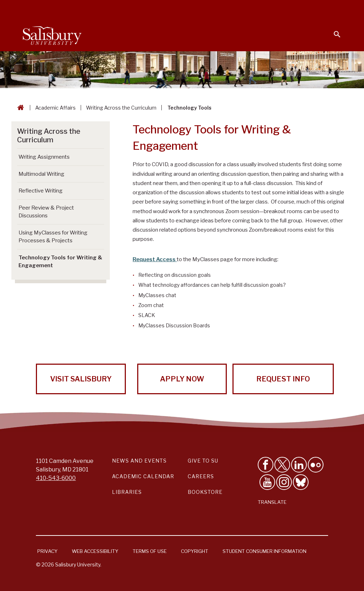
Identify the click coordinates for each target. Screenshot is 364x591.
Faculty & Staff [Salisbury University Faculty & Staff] (221, 9)
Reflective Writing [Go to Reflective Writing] (41, 191)
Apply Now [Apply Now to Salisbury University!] (182, 379)
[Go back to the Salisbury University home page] (19, 108)
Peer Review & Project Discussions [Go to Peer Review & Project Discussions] (46, 212)
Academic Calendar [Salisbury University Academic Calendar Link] (143, 476)
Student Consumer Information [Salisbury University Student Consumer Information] (264, 551)
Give (327, 9)
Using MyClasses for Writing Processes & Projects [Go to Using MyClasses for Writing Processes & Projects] (53, 237)
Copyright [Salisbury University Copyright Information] (195, 551)
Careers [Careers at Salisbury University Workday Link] (201, 476)
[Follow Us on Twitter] (282, 465)
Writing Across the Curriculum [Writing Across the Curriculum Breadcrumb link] (121, 108)
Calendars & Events (129, 9)
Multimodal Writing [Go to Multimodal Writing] (41, 174)
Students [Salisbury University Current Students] (178, 9)
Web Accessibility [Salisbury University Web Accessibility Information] (95, 551)
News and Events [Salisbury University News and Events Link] (139, 461)
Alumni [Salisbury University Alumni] (293, 9)
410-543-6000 (56, 478)
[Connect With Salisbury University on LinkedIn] (299, 465)
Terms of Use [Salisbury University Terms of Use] (150, 551)
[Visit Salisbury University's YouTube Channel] (267, 482)
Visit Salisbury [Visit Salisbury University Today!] (81, 379)
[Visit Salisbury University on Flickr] (316, 465)
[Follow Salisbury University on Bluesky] (301, 482)
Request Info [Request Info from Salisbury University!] (283, 379)
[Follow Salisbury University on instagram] (284, 482)
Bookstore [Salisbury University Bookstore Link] (205, 492)
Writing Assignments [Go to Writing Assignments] (44, 157)
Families (262, 9)
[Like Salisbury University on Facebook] (266, 465)
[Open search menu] (333, 30)
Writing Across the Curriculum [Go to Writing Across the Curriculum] (49, 136)
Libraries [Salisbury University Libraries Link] (127, 492)
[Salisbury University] (52, 34)
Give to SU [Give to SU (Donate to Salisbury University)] (203, 461)
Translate (272, 502)
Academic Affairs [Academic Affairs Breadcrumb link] (55, 108)
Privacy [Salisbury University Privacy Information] (47, 551)
